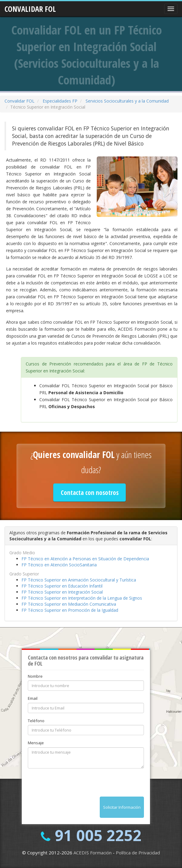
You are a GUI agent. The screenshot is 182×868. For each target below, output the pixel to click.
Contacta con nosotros (90, 493)
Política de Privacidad (138, 853)
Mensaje (36, 743)
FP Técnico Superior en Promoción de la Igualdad (70, 610)
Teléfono (36, 721)
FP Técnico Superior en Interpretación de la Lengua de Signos (82, 598)
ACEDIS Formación (93, 853)
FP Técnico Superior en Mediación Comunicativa (69, 604)
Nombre (35, 676)
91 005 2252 (98, 835)
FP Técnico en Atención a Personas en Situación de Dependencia (85, 559)
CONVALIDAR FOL (30, 7)
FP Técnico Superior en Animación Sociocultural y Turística (79, 580)
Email (33, 698)
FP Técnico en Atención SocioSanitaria (59, 565)
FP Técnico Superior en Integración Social (62, 592)
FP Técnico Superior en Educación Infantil (62, 586)
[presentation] (74, 785)
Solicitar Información (122, 807)
